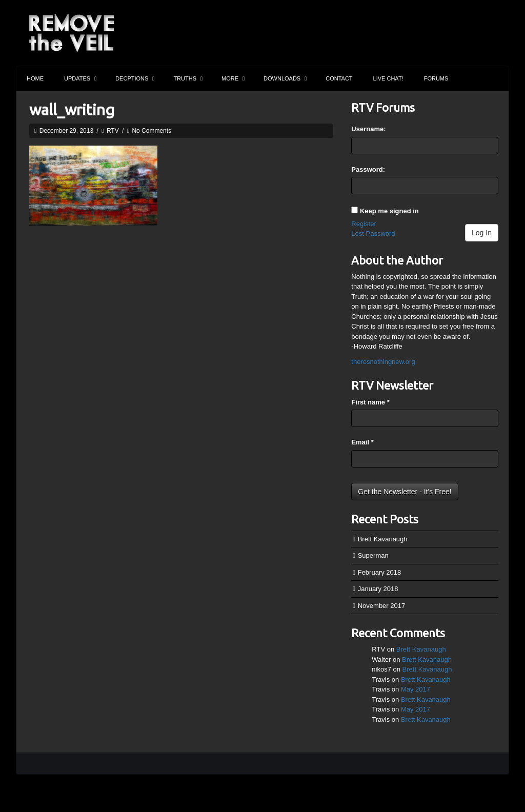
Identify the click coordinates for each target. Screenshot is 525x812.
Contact (339, 78)
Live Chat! (388, 78)
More (233, 78)
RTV (113, 131)
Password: (368, 169)
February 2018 (380, 572)
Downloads (285, 78)
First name (370, 402)
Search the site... (496, 78)
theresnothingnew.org (383, 362)
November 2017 (382, 606)
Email (362, 442)
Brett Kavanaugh (383, 539)
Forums (436, 78)
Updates (80, 78)
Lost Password (373, 234)
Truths (188, 78)
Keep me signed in (389, 211)
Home (35, 78)
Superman (373, 555)
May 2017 (416, 689)
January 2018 (378, 589)
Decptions (135, 78)
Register (364, 224)
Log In (482, 233)
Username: (368, 129)
